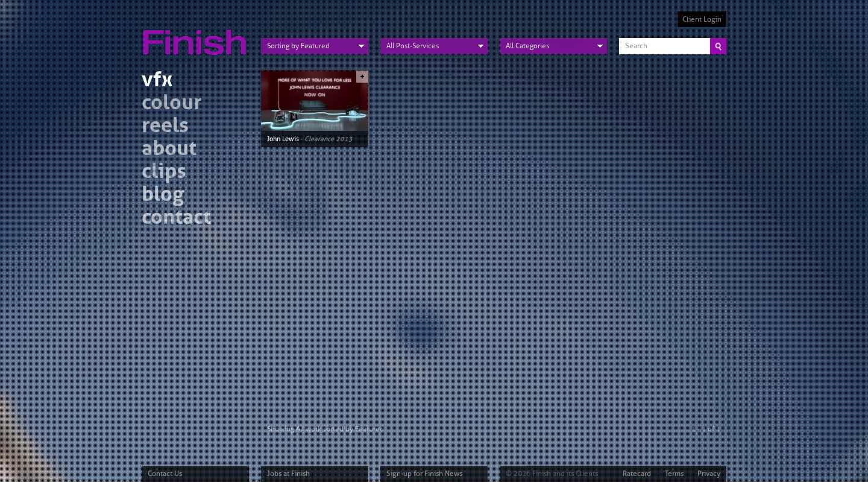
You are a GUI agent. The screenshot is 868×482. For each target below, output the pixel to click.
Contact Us (165, 474)
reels (165, 127)
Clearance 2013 (329, 139)
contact (176, 219)
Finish (198, 35)
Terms (674, 474)
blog (163, 196)
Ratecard (637, 474)
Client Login (702, 19)
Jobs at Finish (288, 474)
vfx (157, 81)
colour (172, 104)
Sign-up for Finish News (424, 474)
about (169, 150)
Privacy (709, 474)
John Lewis (283, 139)
